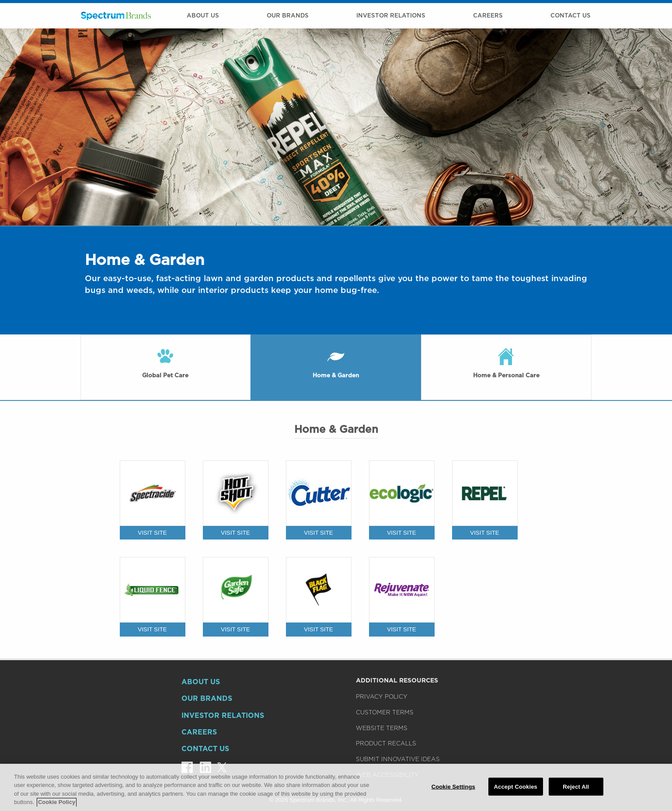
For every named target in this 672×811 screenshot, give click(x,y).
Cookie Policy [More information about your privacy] (57, 805)
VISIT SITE (152, 533)
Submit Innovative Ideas (398, 759)
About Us (203, 15)
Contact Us (571, 15)
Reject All (576, 789)
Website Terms (382, 728)
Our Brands (288, 15)
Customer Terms (385, 712)
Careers (488, 15)
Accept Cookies (516, 789)
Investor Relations (391, 15)
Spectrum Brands (116, 16)
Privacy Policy (382, 696)
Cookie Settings (453, 789)
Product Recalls (386, 743)
